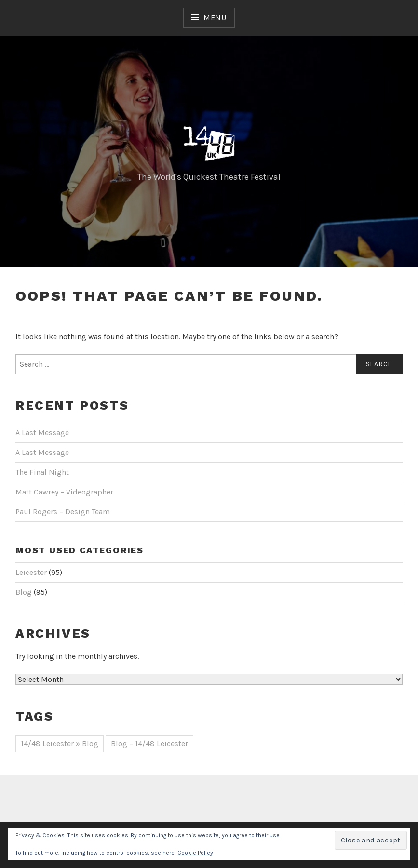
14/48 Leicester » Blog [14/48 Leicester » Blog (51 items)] (60, 743)
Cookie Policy (195, 853)
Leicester (31, 572)
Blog (24, 592)
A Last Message (42, 433)
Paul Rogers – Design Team (63, 512)
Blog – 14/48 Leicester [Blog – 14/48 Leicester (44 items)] (149, 743)
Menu (215, 18)
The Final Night (42, 472)
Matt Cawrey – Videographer (64, 492)
